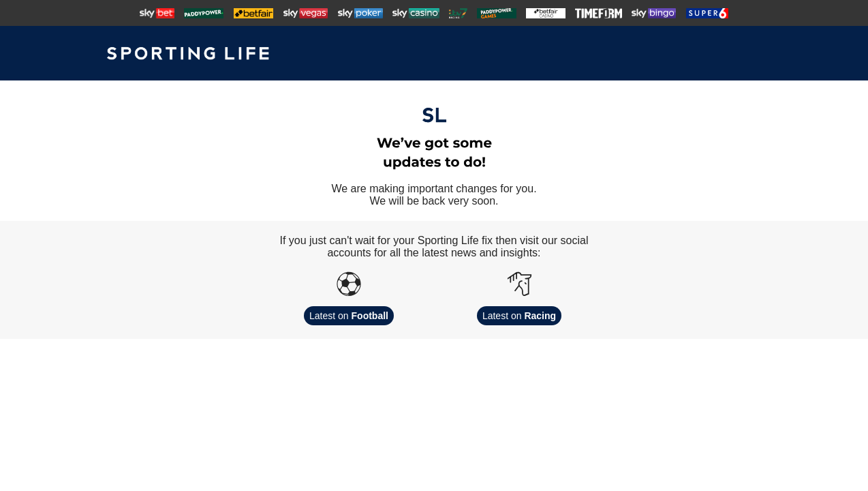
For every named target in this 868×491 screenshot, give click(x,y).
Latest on (349, 316)
